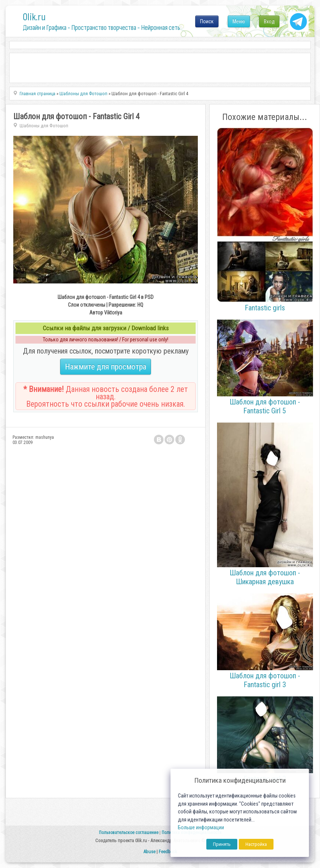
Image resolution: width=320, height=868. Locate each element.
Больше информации (201, 828)
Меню (239, 21)
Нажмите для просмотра (106, 367)
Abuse (149, 852)
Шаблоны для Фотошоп (44, 126)
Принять (222, 844)
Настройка (256, 844)
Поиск (207, 21)
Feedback (168, 852)
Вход (269, 21)
